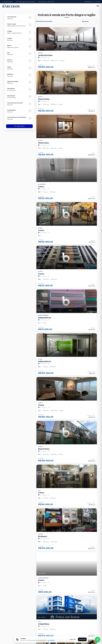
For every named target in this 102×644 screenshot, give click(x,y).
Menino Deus (44, 143)
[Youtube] (99, 2)
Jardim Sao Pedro (45, 55)
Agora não (73, 639)
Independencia (45, 318)
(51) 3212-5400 (7, 2)
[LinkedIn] (97, 2)
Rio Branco (43, 536)
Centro (41, 187)
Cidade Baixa (44, 624)
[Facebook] (93, 2)
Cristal (41, 405)
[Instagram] (95, 2)
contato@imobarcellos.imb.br (26, 2)
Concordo (82, 639)
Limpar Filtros (19, 126)
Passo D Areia (44, 99)
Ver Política (51, 640)
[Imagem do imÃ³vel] (67, 39)
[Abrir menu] (98, 6)
